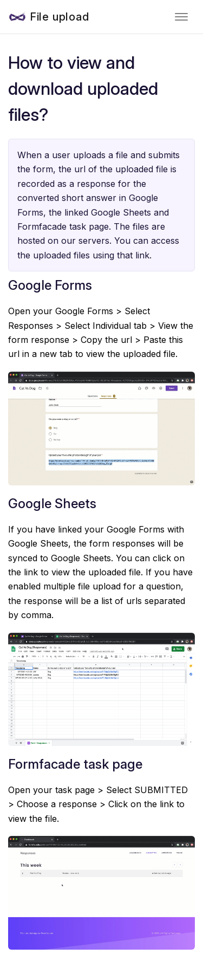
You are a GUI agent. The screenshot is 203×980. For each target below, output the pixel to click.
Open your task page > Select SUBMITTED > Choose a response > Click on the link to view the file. (98, 804)
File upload (60, 17)
